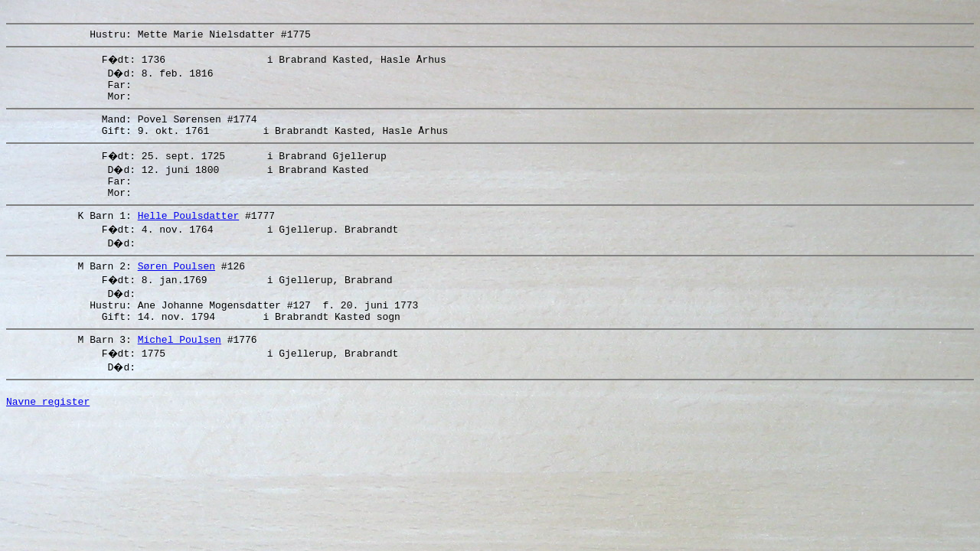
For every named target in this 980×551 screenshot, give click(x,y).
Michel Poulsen (180, 369)
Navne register (48, 435)
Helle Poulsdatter (189, 236)
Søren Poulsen (176, 289)
